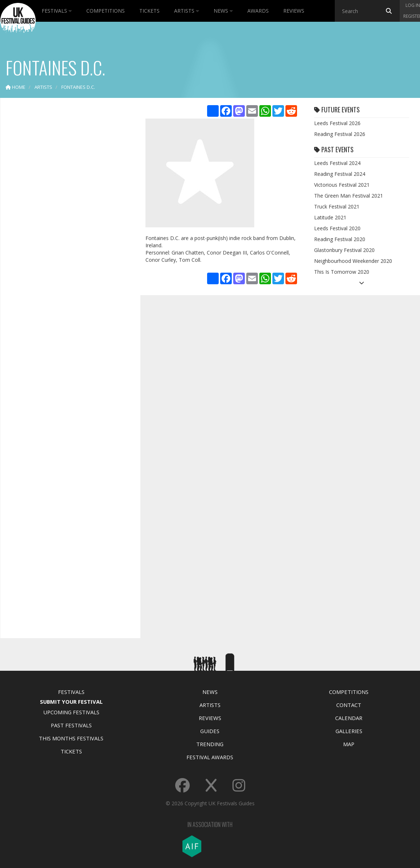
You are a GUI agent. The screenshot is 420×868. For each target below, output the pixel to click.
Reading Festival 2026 (340, 134)
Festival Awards (210, 757)
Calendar (349, 718)
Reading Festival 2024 (340, 174)
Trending (210, 744)
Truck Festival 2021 (337, 206)
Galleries (349, 731)
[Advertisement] (65, 218)
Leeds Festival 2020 (337, 228)
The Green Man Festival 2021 (349, 196)
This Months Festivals (71, 738)
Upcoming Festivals (71, 712)
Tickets (149, 11)
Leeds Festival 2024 (337, 163)
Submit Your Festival (71, 702)
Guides (210, 731)
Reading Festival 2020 (340, 239)
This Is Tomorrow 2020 (342, 272)
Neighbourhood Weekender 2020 (353, 261)
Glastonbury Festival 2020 (344, 250)
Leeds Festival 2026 (337, 123)
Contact (349, 705)
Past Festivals (71, 725)
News (223, 11)
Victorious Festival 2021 (342, 185)
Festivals (57, 11)
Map (349, 744)
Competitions (106, 11)
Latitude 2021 (330, 217)
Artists (187, 11)
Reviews (294, 11)
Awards (258, 11)
